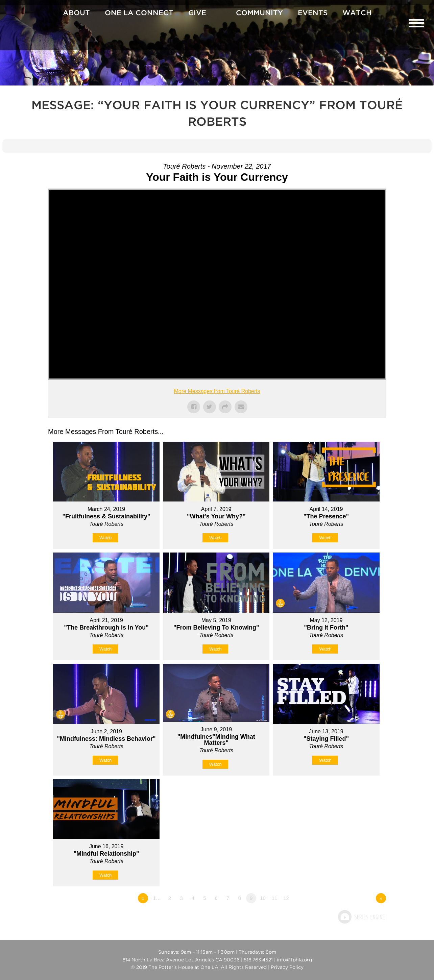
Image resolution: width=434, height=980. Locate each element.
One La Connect (139, 13)
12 (286, 898)
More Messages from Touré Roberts (217, 391)
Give (197, 13)
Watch (357, 13)
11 (275, 898)
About (76, 13)
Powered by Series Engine (361, 917)
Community (259, 13)
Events (313, 13)
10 (263, 898)
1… (157, 898)
